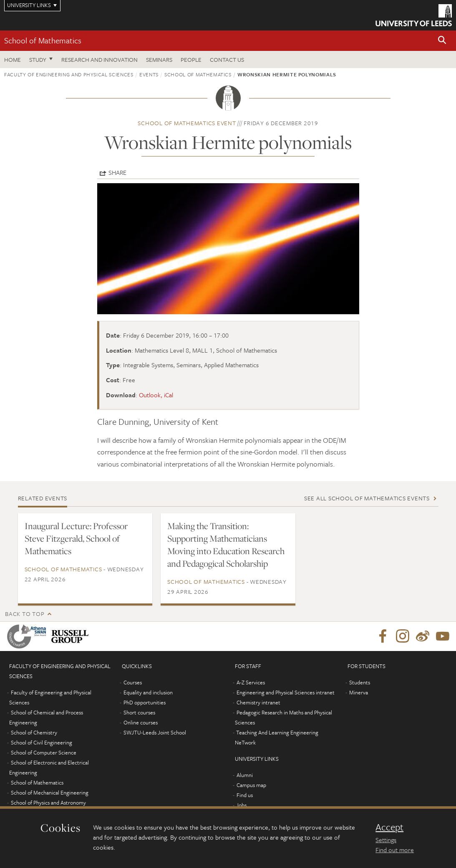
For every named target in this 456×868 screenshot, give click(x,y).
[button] (442, 41)
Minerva (359, 692)
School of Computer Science (44, 752)
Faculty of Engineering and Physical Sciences (69, 74)
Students (360, 682)
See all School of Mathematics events (367, 498)
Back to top (25, 614)
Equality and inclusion (148, 692)
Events (149, 74)
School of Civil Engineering (42, 742)
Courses (133, 682)
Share (117, 172)
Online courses (141, 722)
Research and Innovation (100, 59)
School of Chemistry (34, 732)
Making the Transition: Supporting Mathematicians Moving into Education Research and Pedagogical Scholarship (226, 545)
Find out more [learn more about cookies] (395, 850)
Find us (245, 795)
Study (38, 59)
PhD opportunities (145, 702)
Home (13, 59)
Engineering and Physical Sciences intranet (286, 692)
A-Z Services (251, 682)
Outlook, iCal (156, 395)
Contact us (227, 59)
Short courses (139, 712)
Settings (386, 840)
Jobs (241, 805)
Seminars (159, 59)
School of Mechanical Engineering (50, 792)
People (191, 59)
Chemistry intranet (258, 702)
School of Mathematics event (187, 123)
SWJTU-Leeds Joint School (155, 732)
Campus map (251, 785)
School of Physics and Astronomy (48, 802)
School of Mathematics (43, 40)
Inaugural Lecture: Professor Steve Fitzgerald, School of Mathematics (76, 538)
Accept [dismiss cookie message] (389, 827)
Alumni (245, 775)
